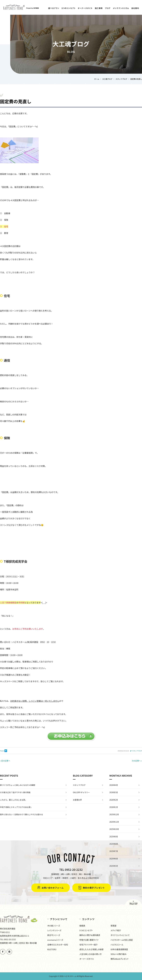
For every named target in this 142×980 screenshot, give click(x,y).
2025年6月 (114, 859)
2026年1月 (114, 807)
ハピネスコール (117, 945)
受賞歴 (113, 926)
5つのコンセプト (86, 930)
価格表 (82, 926)
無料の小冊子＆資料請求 (90, 935)
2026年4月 (114, 785)
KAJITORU (52, 949)
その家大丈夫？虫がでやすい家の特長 (15, 792)
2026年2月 (114, 800)
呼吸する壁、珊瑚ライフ (89, 940)
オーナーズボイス (87, 959)
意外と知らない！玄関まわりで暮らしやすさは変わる (21, 814)
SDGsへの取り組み (118, 954)
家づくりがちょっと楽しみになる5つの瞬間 (18, 785)
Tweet (2, 751)
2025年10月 (114, 829)
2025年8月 (114, 844)
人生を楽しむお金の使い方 (91, 954)
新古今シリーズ (54, 935)
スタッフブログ (137, 751)
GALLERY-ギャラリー (81, 792)
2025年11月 (114, 822)
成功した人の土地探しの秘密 (92, 949)
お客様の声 (77, 800)
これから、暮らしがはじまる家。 (13, 800)
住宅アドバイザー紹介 (89, 945)
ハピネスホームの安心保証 (122, 940)
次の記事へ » (137, 761)
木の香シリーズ (54, 926)
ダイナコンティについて (120, 935)
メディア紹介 (116, 930)
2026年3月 (114, 792)
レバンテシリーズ (54, 930)
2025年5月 (114, 866)
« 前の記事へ (5, 761)
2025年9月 (114, 837)
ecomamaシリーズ (55, 940)
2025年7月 (114, 851)
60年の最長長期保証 (119, 949)
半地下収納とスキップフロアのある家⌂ (16, 807)
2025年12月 (114, 814)
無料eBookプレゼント (120, 959)
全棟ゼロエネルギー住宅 (58, 945)
